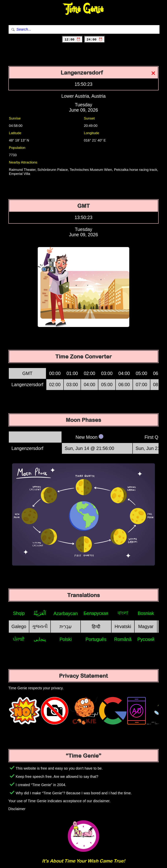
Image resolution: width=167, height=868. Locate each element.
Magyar (146, 626)
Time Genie (84, 9)
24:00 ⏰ (95, 40)
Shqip (19, 613)
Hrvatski (123, 626)
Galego (19, 626)
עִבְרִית (66, 626)
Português (96, 639)
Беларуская (96, 613)
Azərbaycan (66, 613)
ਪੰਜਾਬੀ (19, 639)
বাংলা (123, 613)
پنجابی (40, 639)
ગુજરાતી (40, 626)
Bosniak (146, 613)
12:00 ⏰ (72, 40)
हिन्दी (96, 627)
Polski (66, 639)
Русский (146, 639)
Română (123, 639)
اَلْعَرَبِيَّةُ (40, 613)
